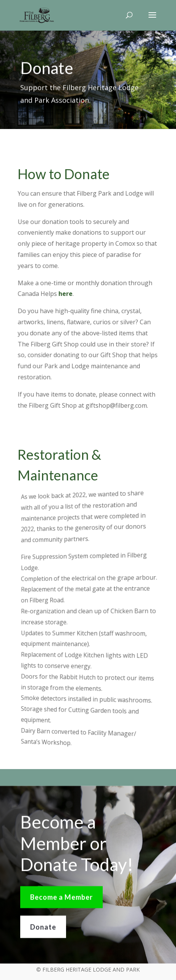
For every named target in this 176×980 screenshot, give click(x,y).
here (66, 294)
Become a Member (61, 900)
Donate (43, 929)
